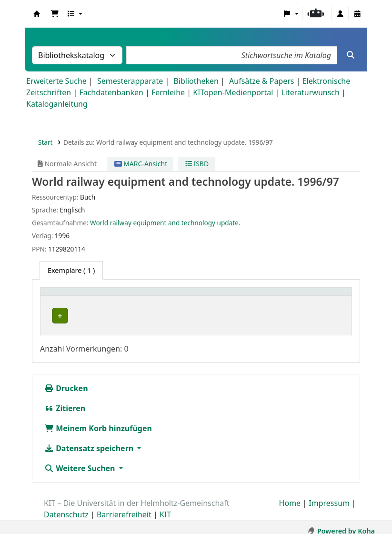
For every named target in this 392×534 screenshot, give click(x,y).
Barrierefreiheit (124, 507)
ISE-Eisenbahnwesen (82, 316)
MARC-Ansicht (141, 164)
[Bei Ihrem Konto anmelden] (340, 14)
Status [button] (271, 297)
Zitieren (65, 401)
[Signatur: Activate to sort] (216, 297)
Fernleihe (168, 92)
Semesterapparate (130, 81)
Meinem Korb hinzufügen (98, 421)
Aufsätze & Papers (261, 81)
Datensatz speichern (90, 441)
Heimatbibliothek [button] (74, 297)
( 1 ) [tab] (71, 270)
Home (290, 495)
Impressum (329, 495)
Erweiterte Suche (56, 81)
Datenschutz (66, 507)
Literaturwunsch (310, 92)
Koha (37, 14)
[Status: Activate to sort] (304, 297)
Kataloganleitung (57, 104)
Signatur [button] (196, 297)
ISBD (197, 164)
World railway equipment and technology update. (165, 223)
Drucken (66, 381)
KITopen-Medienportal (233, 92)
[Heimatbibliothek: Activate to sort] (109, 297)
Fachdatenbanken (111, 92)
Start (45, 142)
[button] (55, 14)
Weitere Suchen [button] (81, 461)
